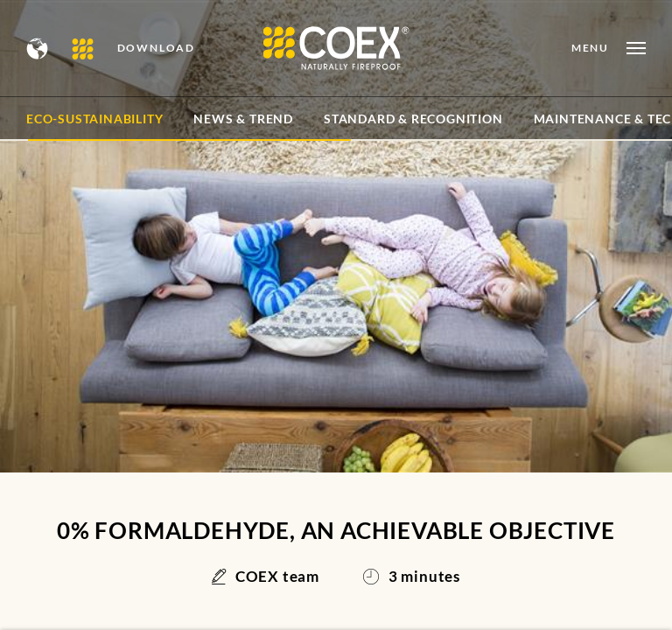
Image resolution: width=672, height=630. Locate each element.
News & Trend (243, 119)
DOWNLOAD (156, 48)
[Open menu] (609, 48)
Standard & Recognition (413, 119)
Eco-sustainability (94, 119)
